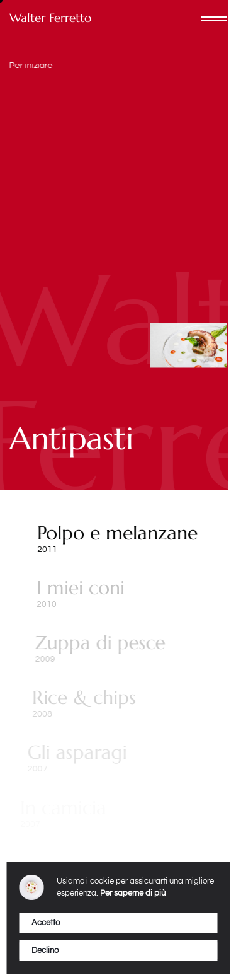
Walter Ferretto (50, 18)
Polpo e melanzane (117, 533)
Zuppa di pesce (98, 643)
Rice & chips (80, 697)
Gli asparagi (70, 752)
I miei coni (79, 588)
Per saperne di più (133, 893)
